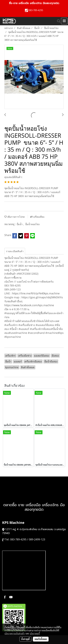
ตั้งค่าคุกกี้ (25, 639)
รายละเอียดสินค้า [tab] (15, 251)
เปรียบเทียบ (37, 217)
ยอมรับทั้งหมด (41, 639)
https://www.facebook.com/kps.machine (29, 305)
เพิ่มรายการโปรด (14, 217)
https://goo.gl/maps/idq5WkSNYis (42, 297)
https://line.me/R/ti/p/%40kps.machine (36, 293)
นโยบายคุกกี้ (35, 633)
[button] (58, 21)
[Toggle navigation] (64, 21)
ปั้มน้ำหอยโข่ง (32, 224)
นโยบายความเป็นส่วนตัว (15, 633)
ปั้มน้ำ (20, 224)
